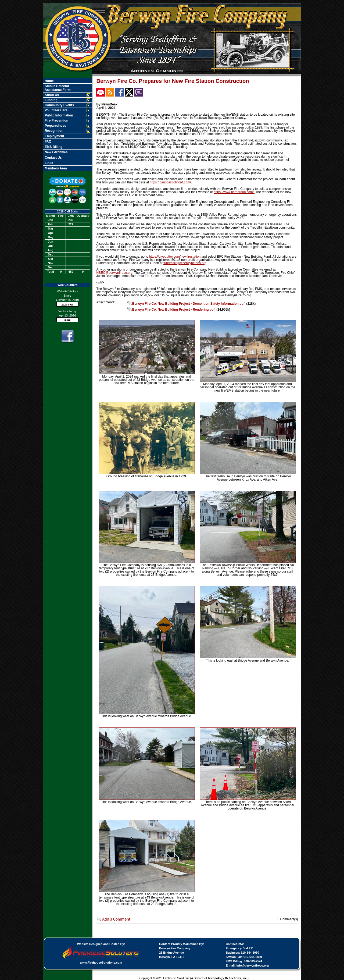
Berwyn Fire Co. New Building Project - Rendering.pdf (173, 310)
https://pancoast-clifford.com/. (171, 182)
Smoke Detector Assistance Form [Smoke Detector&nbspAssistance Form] (57, 88)
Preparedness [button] (55, 126)
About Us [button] (51, 95)
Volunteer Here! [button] (56, 110)
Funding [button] (51, 100)
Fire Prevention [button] (56, 120)
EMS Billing (53, 147)
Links (49, 163)
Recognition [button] (54, 131)
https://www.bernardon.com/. (234, 192)
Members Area (55, 168)
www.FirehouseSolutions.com (101, 963)
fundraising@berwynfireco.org (185, 263)
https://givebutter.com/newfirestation (175, 257)
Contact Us (53, 158)
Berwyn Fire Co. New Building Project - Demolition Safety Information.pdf (188, 304)
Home (49, 81)
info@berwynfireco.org (253, 965)
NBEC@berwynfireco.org (114, 273)
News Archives (56, 152)
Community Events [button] (59, 105)
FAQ (48, 141)
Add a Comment (116, 919)
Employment (54, 136)
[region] (67, 125)
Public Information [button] (58, 115)
